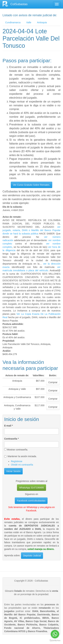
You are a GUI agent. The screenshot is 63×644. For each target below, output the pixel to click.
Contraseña (11, 439)
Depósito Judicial (32, 556)
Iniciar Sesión (13, 471)
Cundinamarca (13, 22)
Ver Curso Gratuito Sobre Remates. (32, 185)
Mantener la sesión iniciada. (20, 456)
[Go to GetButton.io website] (55, 641)
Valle (29, 22)
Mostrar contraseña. (16, 450)
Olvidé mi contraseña (22, 465)
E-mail (8, 426)
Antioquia (42, 22)
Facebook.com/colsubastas (31, 501)
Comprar (53, 382)
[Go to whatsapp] (55, 634)
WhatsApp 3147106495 (31, 488)
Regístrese (17, 461)
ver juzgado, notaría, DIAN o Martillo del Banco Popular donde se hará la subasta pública (32, 230)
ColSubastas (19, 4)
